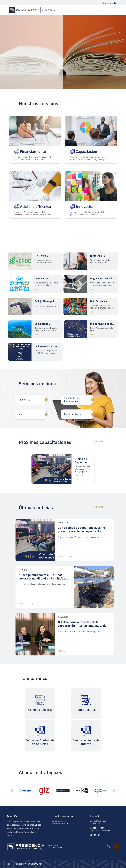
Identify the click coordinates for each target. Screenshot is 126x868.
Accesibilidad (111, 3)
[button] (12, 791)
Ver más (99, 383)
